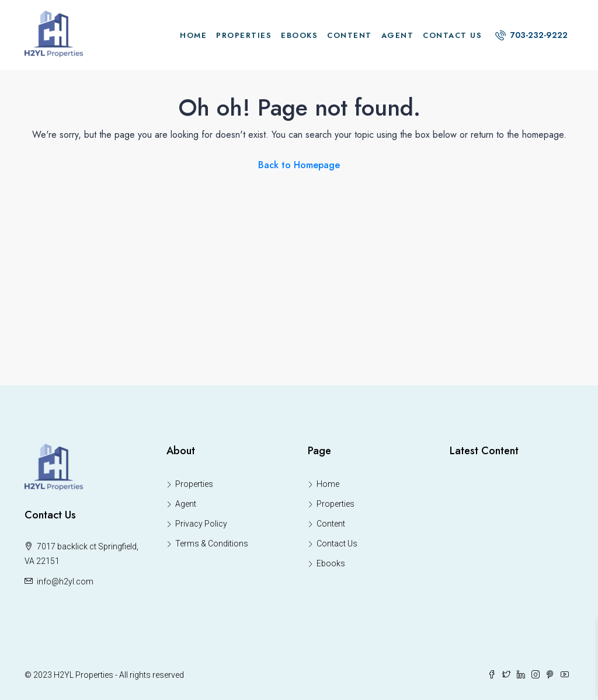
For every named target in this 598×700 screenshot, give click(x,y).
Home (193, 35)
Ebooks (299, 35)
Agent (398, 35)
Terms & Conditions (212, 544)
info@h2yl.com (65, 581)
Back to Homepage (299, 165)
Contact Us (452, 35)
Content (350, 35)
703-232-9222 (531, 35)
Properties (244, 35)
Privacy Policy (201, 524)
